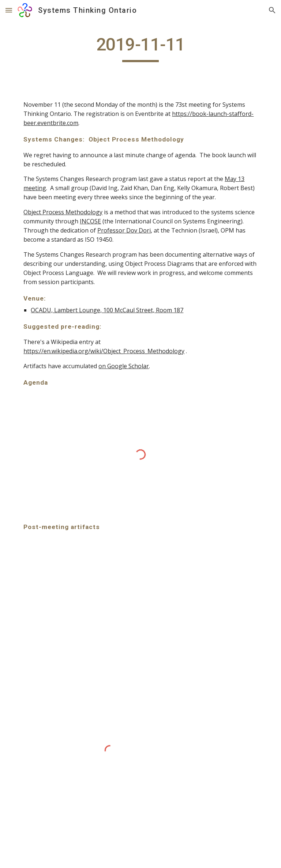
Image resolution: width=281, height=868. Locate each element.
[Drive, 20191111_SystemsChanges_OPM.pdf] (79, 588)
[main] (140, 48)
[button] (9, 10)
